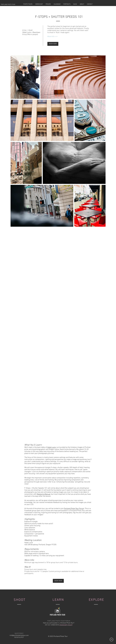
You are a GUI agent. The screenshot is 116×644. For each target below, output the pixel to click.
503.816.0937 (19, 637)
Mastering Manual (44, 494)
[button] (28, 4)
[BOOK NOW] (53, 44)
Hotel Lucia (51, 447)
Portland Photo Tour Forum (74, 509)
